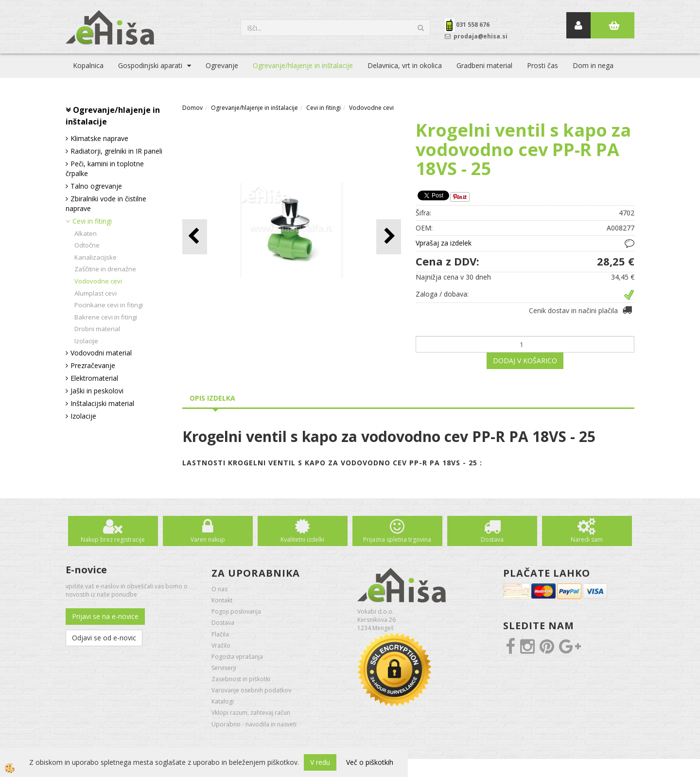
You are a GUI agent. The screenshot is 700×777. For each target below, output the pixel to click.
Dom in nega (593, 65)
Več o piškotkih (370, 762)
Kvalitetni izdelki (302, 539)
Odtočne (87, 245)
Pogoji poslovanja (236, 611)
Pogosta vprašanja (237, 657)
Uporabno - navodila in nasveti (254, 724)
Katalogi (223, 701)
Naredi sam (587, 539)
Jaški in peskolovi (97, 391)
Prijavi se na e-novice (105, 616)
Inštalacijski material (102, 403)
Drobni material (97, 329)
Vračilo (221, 645)
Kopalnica (88, 65)
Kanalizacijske (96, 257)
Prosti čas (542, 65)
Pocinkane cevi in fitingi (109, 305)
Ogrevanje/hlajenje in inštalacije (303, 65)
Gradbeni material (484, 65)
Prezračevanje (93, 365)
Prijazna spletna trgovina (397, 539)
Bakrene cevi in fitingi (106, 317)
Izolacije (86, 341)
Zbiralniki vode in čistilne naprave (106, 203)
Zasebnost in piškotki (241, 679)
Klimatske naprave (99, 138)
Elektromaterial (94, 378)
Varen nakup (208, 539)
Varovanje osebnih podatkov (251, 690)
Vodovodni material (101, 353)
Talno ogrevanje (96, 186)
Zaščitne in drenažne (105, 269)
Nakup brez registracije (113, 539)
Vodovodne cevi (98, 281)
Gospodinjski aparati (150, 65)
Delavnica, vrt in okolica (405, 65)
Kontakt (222, 600)
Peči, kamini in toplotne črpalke (105, 168)
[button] (389, 237)
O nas (219, 589)
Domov (192, 108)
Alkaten (86, 233)
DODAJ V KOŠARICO (525, 361)
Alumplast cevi (96, 293)
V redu (320, 762)
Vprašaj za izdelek (444, 243)
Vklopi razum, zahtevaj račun (251, 713)
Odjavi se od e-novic (104, 638)
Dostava (492, 539)
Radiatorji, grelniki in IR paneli (116, 151)
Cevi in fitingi (92, 221)
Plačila (220, 634)
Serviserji (224, 668)
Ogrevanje (222, 65)
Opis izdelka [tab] (212, 398)
